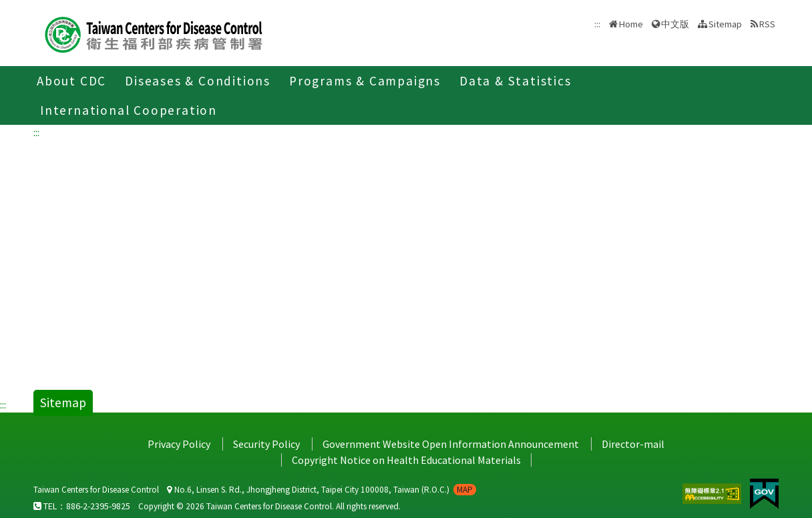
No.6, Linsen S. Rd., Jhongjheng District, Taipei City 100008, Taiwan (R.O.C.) (322, 490)
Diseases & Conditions (198, 81)
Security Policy (266, 444)
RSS (767, 24)
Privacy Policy (179, 444)
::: (36, 132)
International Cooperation (129, 110)
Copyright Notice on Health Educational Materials (406, 460)
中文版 (675, 24)
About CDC (71, 81)
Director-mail (633, 444)
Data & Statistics (516, 81)
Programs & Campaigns (365, 81)
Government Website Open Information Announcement (451, 444)
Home (631, 24)
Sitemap (725, 24)
